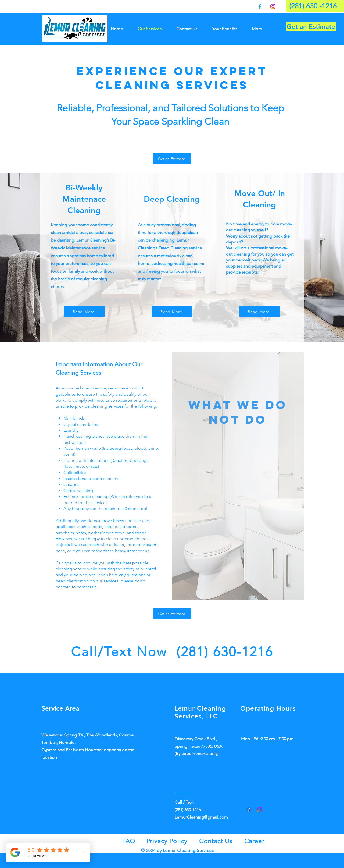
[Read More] (84, 312)
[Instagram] (273, 6)
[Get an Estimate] (311, 26)
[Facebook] (260, 6)
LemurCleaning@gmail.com (201, 817)
